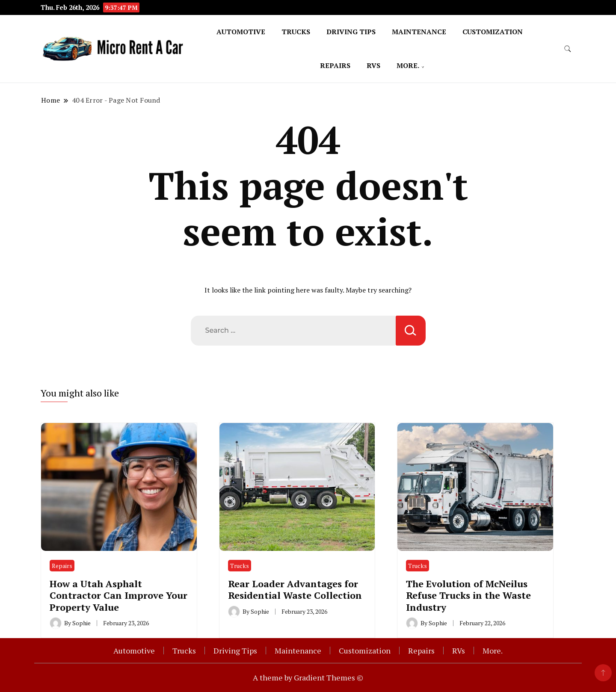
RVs (373, 65)
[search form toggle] (568, 49)
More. (408, 65)
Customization (493, 32)
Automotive (241, 32)
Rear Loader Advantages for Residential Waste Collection (295, 589)
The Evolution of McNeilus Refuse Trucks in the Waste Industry (468, 595)
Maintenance (419, 32)
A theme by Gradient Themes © (308, 677)
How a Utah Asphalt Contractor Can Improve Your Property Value (118, 595)
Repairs (335, 65)
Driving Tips (351, 32)
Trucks (296, 32)
